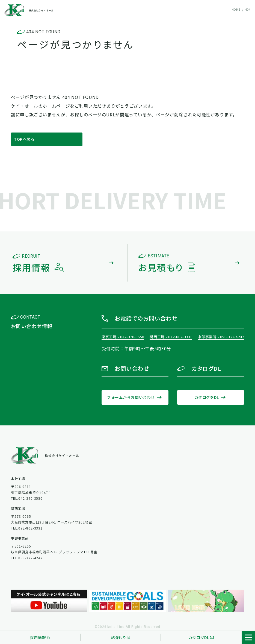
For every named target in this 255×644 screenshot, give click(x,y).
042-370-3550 (132, 337)
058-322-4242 (232, 337)
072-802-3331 (180, 337)
